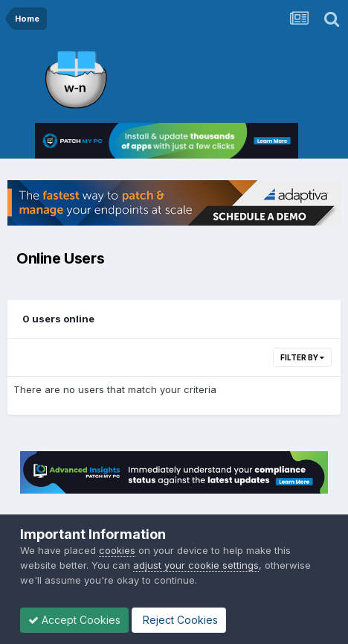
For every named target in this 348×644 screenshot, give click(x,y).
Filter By (302, 357)
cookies (117, 550)
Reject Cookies (179, 620)
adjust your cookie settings (196, 565)
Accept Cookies (74, 620)
